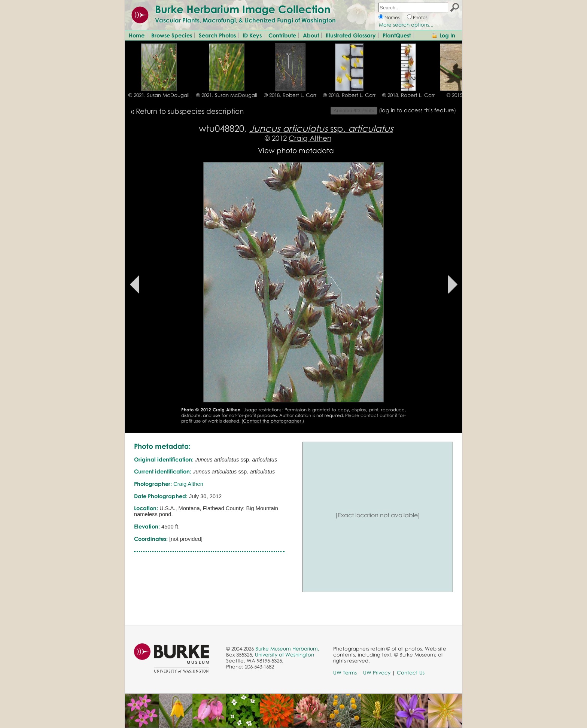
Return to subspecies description (190, 111)
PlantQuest (397, 35)
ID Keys (252, 35)
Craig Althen (310, 138)
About (311, 35)
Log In (447, 35)
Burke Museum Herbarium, (287, 649)
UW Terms (345, 673)
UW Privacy (377, 673)
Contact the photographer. (273, 421)
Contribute (282, 35)
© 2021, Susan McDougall (159, 95)
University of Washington (285, 655)
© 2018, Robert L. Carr (290, 95)
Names (392, 17)
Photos (420, 17)
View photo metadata (296, 150)
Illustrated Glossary (351, 35)
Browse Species (172, 35)
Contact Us (411, 673)
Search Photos (217, 35)
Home (137, 35)
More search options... (406, 25)
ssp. (321, 128)
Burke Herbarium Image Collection (243, 9)
